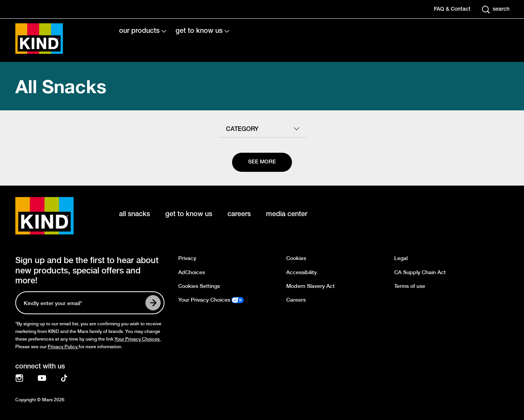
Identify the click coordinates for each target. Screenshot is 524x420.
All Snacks (61, 86)
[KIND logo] (56, 216)
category (242, 129)
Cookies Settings (199, 286)
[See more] (262, 162)
